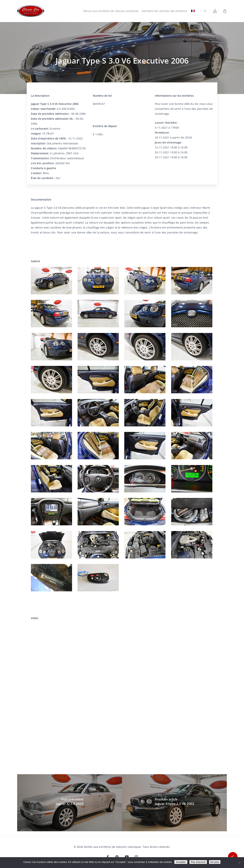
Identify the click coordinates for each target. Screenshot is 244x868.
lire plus (215, 862)
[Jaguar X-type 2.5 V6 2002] (174, 803)
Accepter (181, 862)
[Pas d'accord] (239, 863)
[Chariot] (225, 11)
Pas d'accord (198, 862)
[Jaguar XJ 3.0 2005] (70, 803)
